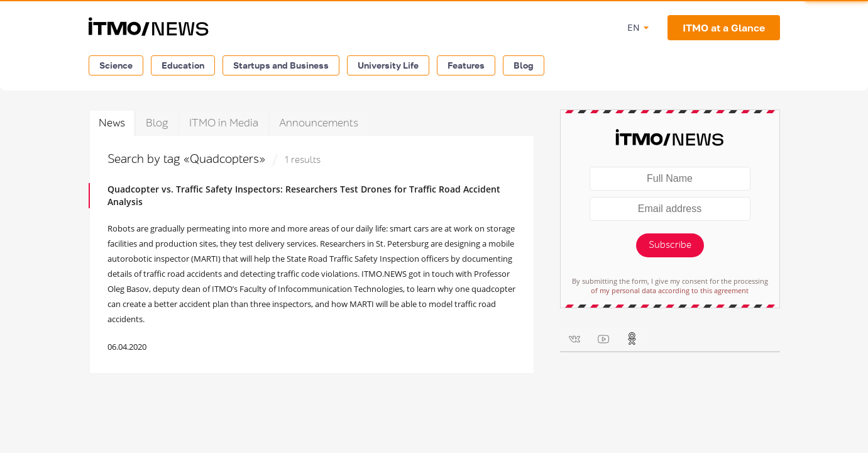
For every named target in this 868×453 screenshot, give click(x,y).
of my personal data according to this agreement (670, 290)
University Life (388, 65)
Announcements (319, 123)
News (112, 123)
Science (116, 65)
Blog (524, 65)
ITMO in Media (224, 123)
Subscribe (670, 245)
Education (183, 65)
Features (466, 65)
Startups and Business (281, 65)
